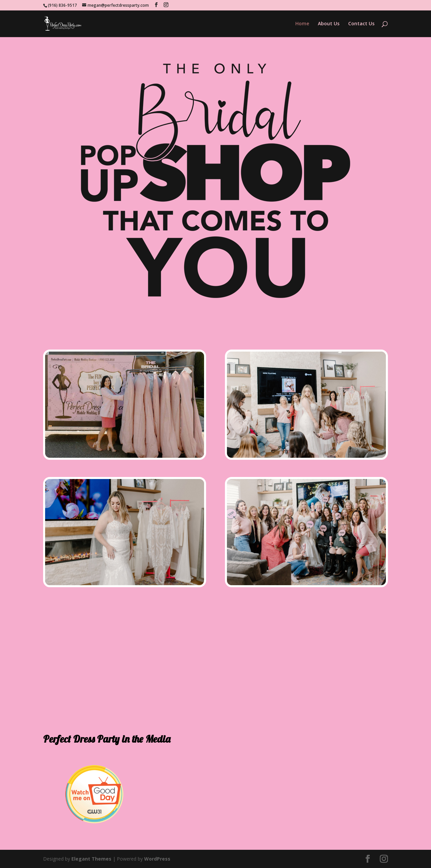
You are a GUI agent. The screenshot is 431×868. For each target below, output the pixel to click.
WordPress (157, 859)
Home (302, 24)
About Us (329, 24)
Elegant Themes (91, 859)
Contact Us (361, 24)
